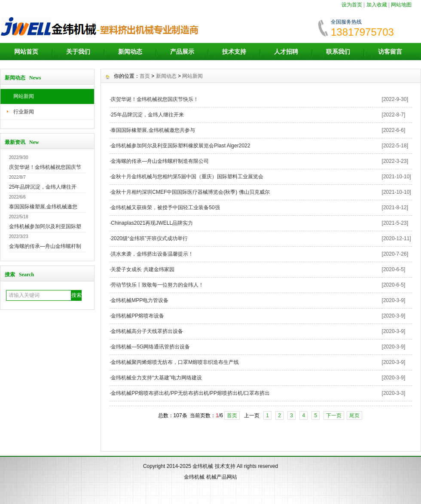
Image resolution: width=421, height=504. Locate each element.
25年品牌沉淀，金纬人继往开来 (147, 115)
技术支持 (234, 52)
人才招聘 (286, 52)
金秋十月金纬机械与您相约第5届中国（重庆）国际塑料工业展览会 (187, 177)
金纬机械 (203, 466)
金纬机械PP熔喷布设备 (137, 316)
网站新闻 (24, 96)
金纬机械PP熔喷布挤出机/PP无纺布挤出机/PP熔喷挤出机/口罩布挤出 (190, 393)
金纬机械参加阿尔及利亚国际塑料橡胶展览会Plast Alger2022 (180, 146)
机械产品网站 (222, 477)
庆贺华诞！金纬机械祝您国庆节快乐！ (155, 99)
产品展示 (182, 52)
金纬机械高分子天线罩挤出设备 (147, 331)
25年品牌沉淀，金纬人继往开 (43, 187)
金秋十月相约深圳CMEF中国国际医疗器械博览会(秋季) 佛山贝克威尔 (190, 192)
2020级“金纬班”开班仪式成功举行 (149, 238)
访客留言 (390, 52)
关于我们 (78, 52)
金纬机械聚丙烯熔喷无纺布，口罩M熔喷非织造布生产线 (175, 362)
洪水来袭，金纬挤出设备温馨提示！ (152, 254)
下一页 (334, 415)
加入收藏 (377, 5)
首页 (145, 76)
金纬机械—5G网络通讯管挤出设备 (150, 347)
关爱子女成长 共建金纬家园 (142, 269)
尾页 (354, 415)
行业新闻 (24, 112)
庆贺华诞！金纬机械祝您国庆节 (45, 167)
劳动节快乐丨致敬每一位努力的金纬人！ (157, 285)
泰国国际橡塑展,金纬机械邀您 (43, 207)
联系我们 (338, 52)
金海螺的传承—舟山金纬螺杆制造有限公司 (160, 161)
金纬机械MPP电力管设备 (140, 300)
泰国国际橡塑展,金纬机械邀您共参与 (153, 130)
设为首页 (352, 5)
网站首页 (26, 52)
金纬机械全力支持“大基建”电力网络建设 (156, 378)
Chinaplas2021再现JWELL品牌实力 (152, 223)
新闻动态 (130, 52)
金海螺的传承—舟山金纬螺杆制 (45, 246)
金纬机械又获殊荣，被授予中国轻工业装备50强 (165, 208)
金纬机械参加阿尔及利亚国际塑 (45, 226)
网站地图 (401, 5)
